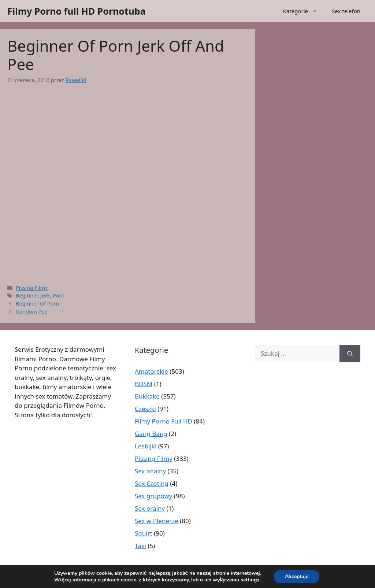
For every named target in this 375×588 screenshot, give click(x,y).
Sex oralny (150, 508)
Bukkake (147, 396)
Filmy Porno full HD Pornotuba (77, 11)
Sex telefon (346, 11)
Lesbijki (146, 446)
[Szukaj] (350, 354)
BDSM (144, 384)
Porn (59, 295)
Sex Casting (152, 483)
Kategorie (304, 11)
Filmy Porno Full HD (164, 421)
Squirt (144, 533)
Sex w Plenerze (157, 521)
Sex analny (150, 471)
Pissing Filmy (32, 288)
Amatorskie (151, 371)
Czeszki (145, 409)
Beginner (27, 295)
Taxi (140, 546)
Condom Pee (32, 312)
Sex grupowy (153, 496)
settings (250, 580)
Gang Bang (151, 434)
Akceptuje (297, 576)
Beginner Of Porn (37, 304)
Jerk (45, 295)
